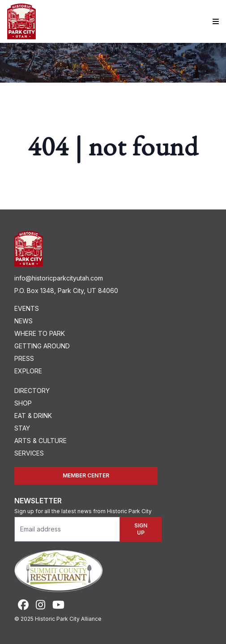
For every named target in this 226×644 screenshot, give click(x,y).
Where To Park (40, 333)
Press (24, 358)
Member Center (86, 475)
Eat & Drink (33, 416)
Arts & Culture (41, 441)
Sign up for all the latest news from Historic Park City (83, 511)
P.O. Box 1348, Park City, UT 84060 (66, 291)
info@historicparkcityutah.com (59, 278)
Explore (28, 371)
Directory (32, 391)
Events (27, 308)
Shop (23, 403)
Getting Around (42, 346)
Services (29, 453)
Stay (22, 428)
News (23, 321)
